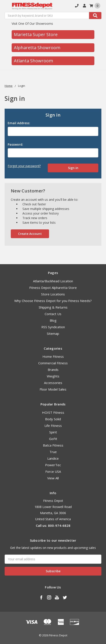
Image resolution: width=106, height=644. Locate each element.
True (53, 452)
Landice (53, 458)
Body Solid (53, 419)
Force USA (53, 471)
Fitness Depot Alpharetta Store (53, 288)
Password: (15, 144)
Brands (53, 370)
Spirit (53, 432)
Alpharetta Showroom (37, 48)
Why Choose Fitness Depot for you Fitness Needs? (53, 301)
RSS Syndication (53, 327)
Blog (53, 320)
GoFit (53, 439)
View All (53, 478)
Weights (53, 376)
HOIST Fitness (53, 412)
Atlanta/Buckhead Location (53, 281)
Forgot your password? (24, 166)
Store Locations (53, 294)
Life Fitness (53, 426)
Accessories (53, 383)
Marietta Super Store (36, 34)
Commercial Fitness (53, 363)
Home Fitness (53, 356)
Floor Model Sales (53, 389)
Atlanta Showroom (33, 61)
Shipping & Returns (53, 307)
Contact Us (53, 314)
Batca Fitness (53, 445)
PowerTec (53, 465)
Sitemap (53, 333)
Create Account (30, 234)
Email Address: (19, 123)
